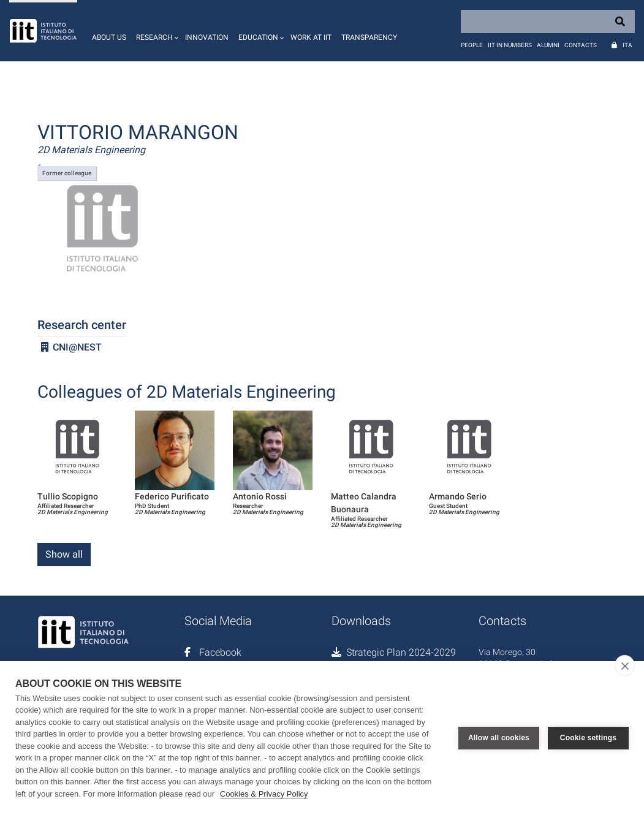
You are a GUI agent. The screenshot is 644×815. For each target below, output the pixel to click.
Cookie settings (588, 738)
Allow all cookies (499, 738)
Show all (64, 554)
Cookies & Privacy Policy (264, 794)
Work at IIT (311, 37)
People (472, 45)
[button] (156, 31)
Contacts (581, 45)
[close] (625, 665)
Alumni (548, 45)
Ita (627, 45)
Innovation (207, 37)
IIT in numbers (510, 45)
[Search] (548, 21)
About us (109, 37)
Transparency (369, 37)
